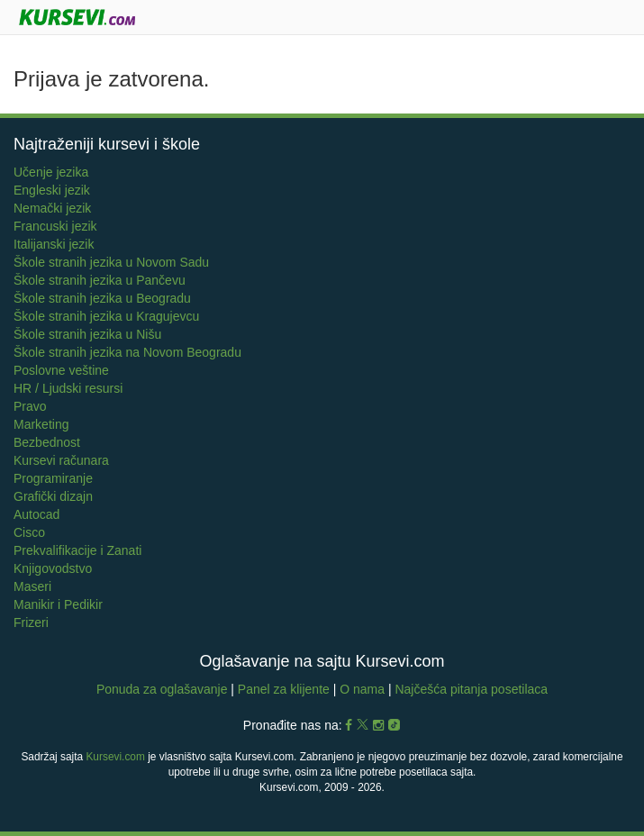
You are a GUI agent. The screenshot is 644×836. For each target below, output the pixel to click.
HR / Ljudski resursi (68, 388)
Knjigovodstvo (53, 568)
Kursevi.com (115, 757)
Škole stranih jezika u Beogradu (102, 298)
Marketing (41, 424)
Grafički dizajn (53, 496)
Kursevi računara (61, 460)
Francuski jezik (55, 226)
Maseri (32, 586)
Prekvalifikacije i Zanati (77, 550)
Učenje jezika (51, 172)
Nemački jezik (52, 208)
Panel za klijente (286, 689)
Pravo (30, 406)
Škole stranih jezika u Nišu (87, 334)
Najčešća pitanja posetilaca (471, 689)
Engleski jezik (52, 190)
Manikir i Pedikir (58, 604)
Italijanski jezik (54, 244)
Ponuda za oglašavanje (163, 689)
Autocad (36, 514)
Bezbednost (47, 442)
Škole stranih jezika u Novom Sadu (111, 262)
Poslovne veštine (61, 370)
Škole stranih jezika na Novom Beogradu (127, 352)
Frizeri (31, 622)
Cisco (29, 532)
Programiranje (53, 478)
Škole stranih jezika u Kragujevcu (106, 316)
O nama (362, 689)
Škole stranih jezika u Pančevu (100, 280)
